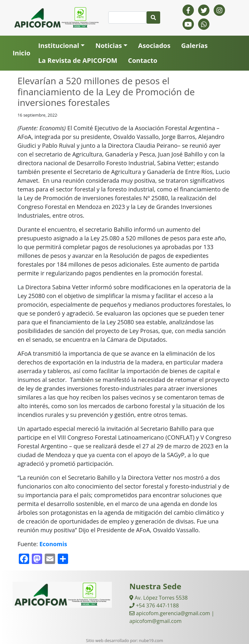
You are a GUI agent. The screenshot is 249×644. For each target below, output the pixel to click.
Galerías (195, 46)
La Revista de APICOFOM (78, 60)
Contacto (143, 60)
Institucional (59, 46)
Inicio (22, 53)
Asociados (154, 46)
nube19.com (151, 640)
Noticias (109, 46)
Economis (53, 544)
